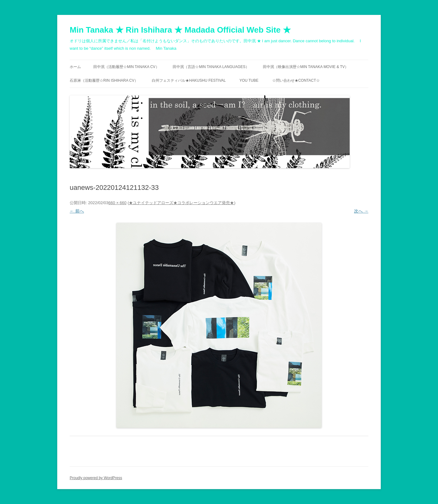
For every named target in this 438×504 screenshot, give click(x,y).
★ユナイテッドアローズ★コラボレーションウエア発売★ (181, 203)
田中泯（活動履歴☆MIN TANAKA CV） (126, 67)
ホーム (75, 67)
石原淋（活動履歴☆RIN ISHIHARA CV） (104, 80)
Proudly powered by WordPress (96, 478)
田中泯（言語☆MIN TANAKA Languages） (211, 67)
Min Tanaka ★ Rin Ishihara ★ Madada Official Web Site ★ (180, 30)
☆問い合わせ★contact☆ (296, 80)
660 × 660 (117, 203)
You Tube (249, 80)
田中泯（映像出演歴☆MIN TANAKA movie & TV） (306, 67)
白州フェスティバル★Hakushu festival (189, 80)
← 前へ (77, 211)
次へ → (361, 211)
